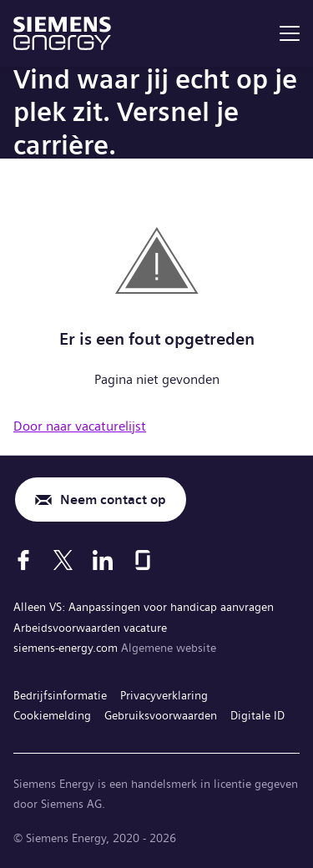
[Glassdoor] (143, 560)
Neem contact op (113, 500)
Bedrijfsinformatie (60, 695)
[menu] (290, 33)
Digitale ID (257, 715)
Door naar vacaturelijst (80, 426)
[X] (63, 560)
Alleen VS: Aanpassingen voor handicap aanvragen (144, 607)
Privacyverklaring (164, 695)
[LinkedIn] (103, 560)
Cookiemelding (52, 715)
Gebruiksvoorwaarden (161, 715)
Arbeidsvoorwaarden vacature (90, 628)
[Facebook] (23, 560)
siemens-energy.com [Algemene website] (67, 648)
